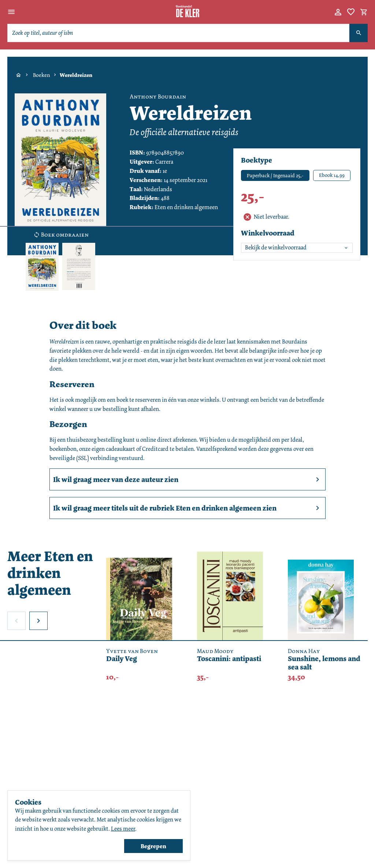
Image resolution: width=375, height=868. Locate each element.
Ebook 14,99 (332, 175)
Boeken (42, 75)
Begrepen (153, 846)
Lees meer (123, 829)
